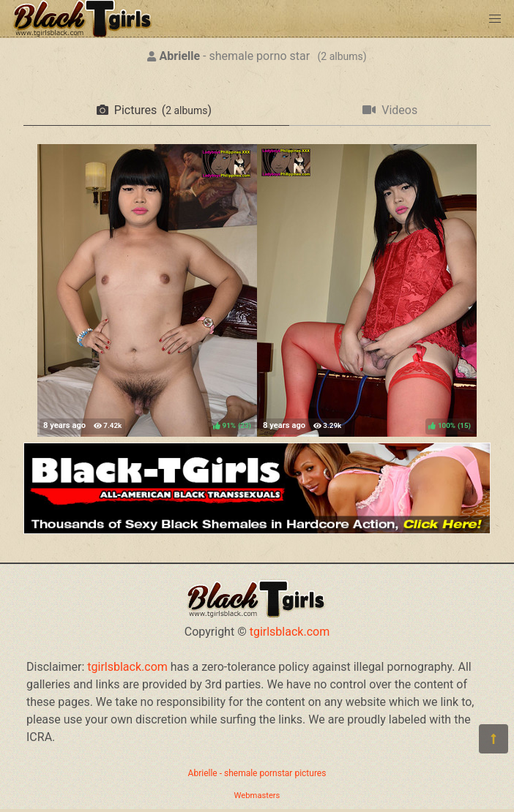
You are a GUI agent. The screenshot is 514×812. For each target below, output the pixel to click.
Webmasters (257, 796)
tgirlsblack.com (290, 632)
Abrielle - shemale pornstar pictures (257, 773)
